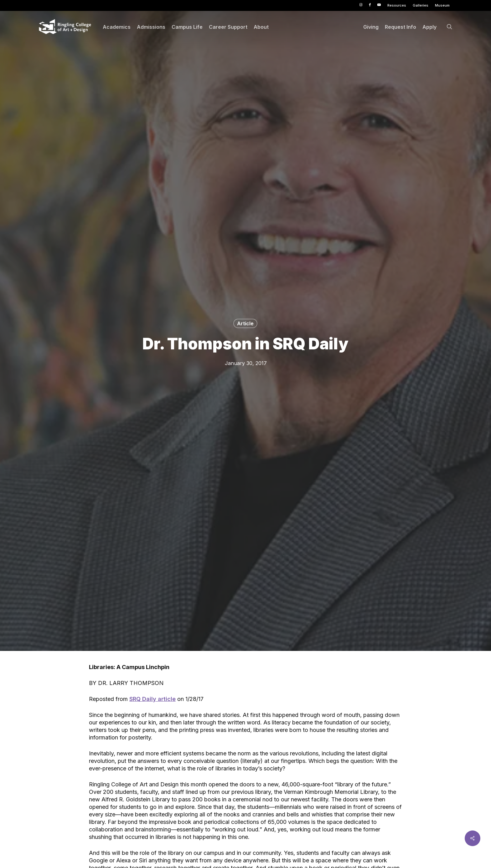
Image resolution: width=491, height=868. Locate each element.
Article (245, 323)
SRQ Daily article (152, 699)
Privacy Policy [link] (305, 858)
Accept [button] (356, 858)
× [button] (484, 854)
